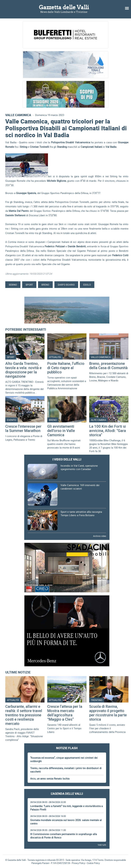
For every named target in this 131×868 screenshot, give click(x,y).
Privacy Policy (78, 863)
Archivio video (100, 536)
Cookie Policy (93, 863)
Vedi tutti (102, 845)
